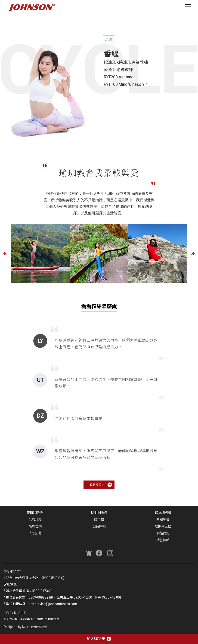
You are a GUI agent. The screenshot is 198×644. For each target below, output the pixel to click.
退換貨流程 (163, 526)
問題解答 (163, 519)
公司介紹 (35, 519)
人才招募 (35, 533)
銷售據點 (163, 540)
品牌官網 (35, 526)
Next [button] (193, 253)
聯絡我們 (163, 533)
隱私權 (99, 519)
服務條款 (99, 526)
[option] (40, 253)
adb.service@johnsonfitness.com (53, 604)
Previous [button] (5, 253)
